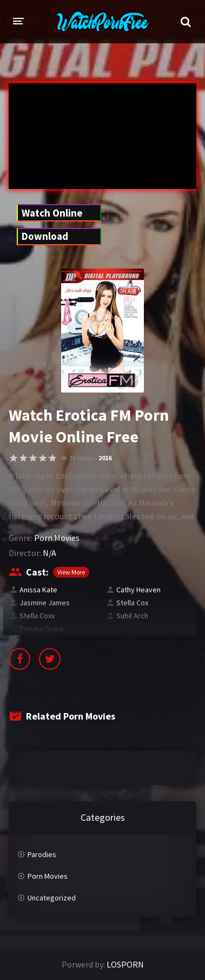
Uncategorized (52, 898)
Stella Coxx (37, 616)
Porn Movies (57, 538)
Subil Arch (132, 616)
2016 (105, 458)
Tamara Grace (42, 629)
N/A (49, 553)
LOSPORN (125, 964)
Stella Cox (132, 603)
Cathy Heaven (138, 590)
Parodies (42, 854)
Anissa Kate (38, 590)
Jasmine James (45, 603)
